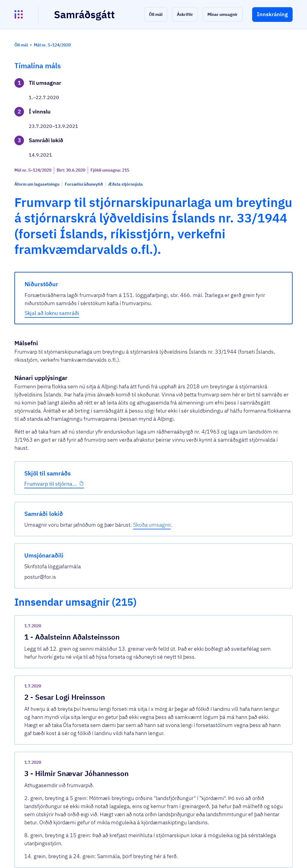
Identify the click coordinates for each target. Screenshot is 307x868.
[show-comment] (209, 575)
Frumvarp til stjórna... (39, 216)
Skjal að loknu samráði (123, 317)
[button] (156, 14)
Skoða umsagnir (260, 103)
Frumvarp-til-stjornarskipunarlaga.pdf (142, 764)
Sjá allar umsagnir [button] (113, 786)
